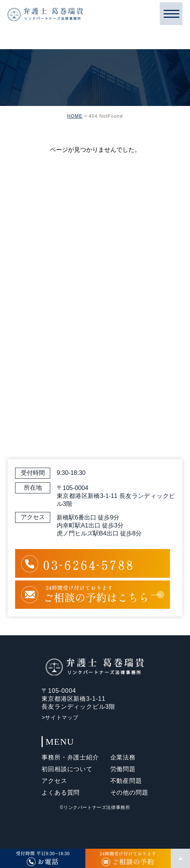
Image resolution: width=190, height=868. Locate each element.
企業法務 (123, 757)
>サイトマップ (60, 717)
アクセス (54, 781)
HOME (75, 116)
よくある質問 (61, 793)
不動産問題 (126, 781)
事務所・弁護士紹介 (70, 757)
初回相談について (67, 769)
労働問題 (123, 769)
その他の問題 (129, 793)
